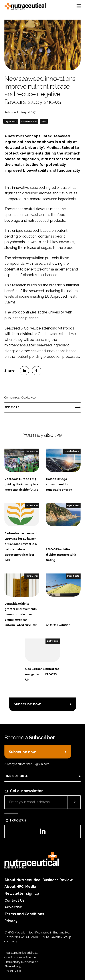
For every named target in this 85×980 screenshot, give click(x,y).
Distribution (32, 506)
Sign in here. (42, 764)
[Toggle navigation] (79, 6)
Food (44, 122)
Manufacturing (72, 451)
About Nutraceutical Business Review (39, 880)
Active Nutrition (29, 122)
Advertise (13, 907)
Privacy (11, 921)
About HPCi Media (20, 887)
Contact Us (15, 900)
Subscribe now (27, 704)
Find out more (16, 776)
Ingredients (11, 122)
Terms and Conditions (24, 914)
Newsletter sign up (22, 894)
